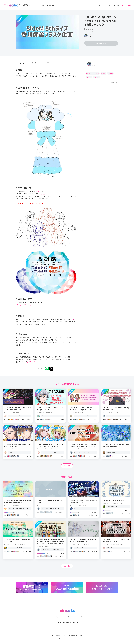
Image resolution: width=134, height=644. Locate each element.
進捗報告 (34, 63)
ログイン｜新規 (126, 5)
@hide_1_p (39, 191)
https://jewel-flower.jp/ (24, 305)
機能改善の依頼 (86, 613)
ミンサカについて (100, 5)
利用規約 (58, 635)
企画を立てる (40, 5)
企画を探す (51, 5)
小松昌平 (89, 77)
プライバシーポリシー (66, 635)
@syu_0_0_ (42, 194)
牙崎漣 (104, 73)
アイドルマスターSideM (93, 73)
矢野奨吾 (97, 77)
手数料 (110, 5)
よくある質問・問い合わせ (70, 613)
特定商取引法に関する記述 (77, 635)
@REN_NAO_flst (33, 362)
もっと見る (67, 466)
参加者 (46, 63)
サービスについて (49, 613)
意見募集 (58, 63)
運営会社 (117, 5)
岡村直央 (111, 73)
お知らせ (58, 613)
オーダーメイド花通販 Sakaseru (67, 619)
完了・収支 (71, 63)
